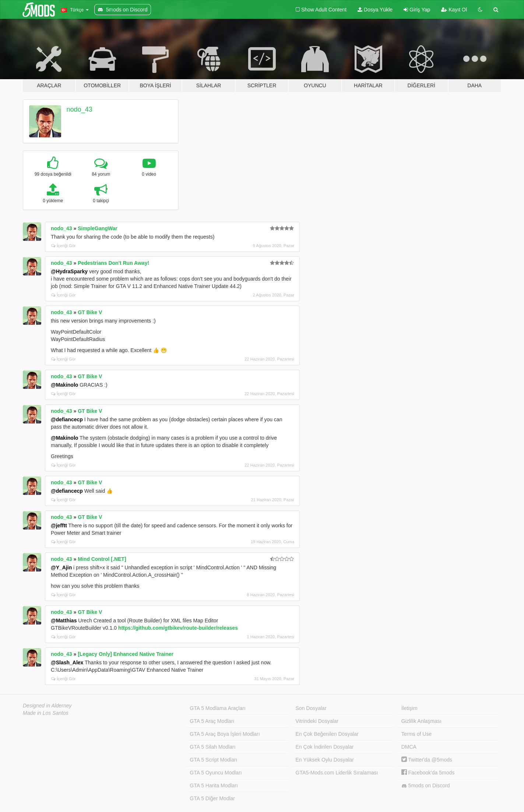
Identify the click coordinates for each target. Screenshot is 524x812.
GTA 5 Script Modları (213, 760)
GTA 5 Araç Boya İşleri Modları (225, 734)
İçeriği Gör (64, 246)
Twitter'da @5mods (427, 760)
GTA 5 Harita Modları (214, 785)
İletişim (409, 708)
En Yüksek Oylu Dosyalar (325, 760)
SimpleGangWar (98, 228)
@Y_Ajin (61, 567)
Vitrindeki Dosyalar (317, 721)
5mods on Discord (426, 786)
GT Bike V (90, 312)
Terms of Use (416, 734)
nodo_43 (80, 109)
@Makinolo (64, 385)
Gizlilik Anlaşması (421, 721)
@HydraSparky (69, 271)
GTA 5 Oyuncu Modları (216, 773)
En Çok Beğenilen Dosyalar (327, 734)
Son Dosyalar (311, 708)
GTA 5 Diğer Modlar (212, 798)
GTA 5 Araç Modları (212, 721)
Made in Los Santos (46, 713)
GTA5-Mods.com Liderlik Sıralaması (337, 773)
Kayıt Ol (454, 10)
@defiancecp (67, 419)
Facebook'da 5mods (428, 773)
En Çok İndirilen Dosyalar (325, 747)
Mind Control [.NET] (102, 559)
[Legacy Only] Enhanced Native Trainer (126, 654)
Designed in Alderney (47, 706)
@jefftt (59, 525)
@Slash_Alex (67, 662)
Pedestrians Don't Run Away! (113, 263)
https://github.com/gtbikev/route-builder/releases (178, 628)
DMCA (409, 747)
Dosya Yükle (375, 10)
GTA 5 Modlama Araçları (217, 708)
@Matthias (64, 621)
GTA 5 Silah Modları (212, 747)
